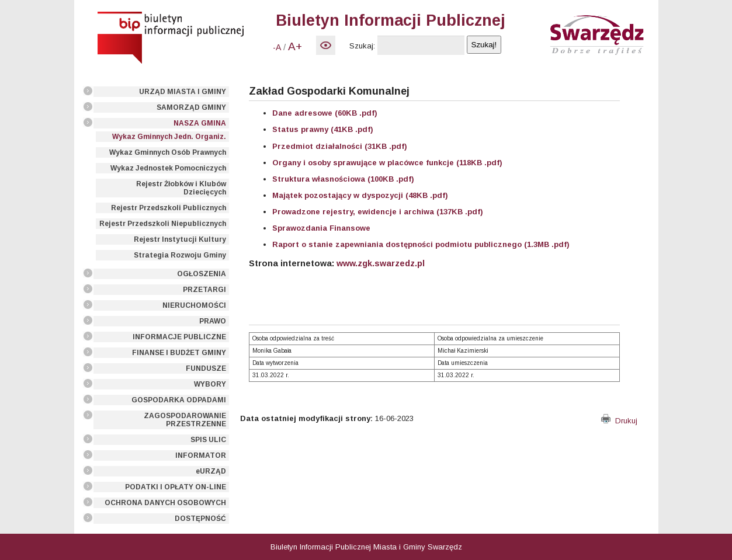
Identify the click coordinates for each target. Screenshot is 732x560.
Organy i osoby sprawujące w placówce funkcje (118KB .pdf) (387, 163)
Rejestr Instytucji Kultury (180, 239)
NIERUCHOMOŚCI (194, 305)
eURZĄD (211, 471)
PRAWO (213, 321)
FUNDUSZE (206, 368)
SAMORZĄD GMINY (191, 107)
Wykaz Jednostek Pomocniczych (168, 168)
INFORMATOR (201, 455)
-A (277, 47)
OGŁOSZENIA (202, 274)
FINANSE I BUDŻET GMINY (179, 353)
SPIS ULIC (208, 440)
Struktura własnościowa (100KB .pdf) (343, 179)
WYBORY (210, 384)
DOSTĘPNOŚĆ (200, 519)
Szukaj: (362, 46)
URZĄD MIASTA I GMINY (183, 92)
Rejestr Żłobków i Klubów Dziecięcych (181, 188)
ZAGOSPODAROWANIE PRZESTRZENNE (185, 420)
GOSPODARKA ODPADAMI (179, 400)
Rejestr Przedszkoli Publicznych (169, 208)
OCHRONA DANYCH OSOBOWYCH (165, 503)
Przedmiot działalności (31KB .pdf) (340, 146)
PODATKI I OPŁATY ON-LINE (176, 487)
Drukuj (619, 421)
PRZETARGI (204, 290)
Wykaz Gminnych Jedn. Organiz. (169, 137)
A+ (295, 46)
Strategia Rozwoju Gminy (180, 255)
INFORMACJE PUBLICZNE (179, 337)
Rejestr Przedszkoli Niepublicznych (163, 224)
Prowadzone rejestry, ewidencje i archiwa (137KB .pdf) (378, 212)
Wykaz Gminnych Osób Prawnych (168, 152)
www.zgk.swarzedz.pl (381, 263)
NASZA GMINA (200, 123)
